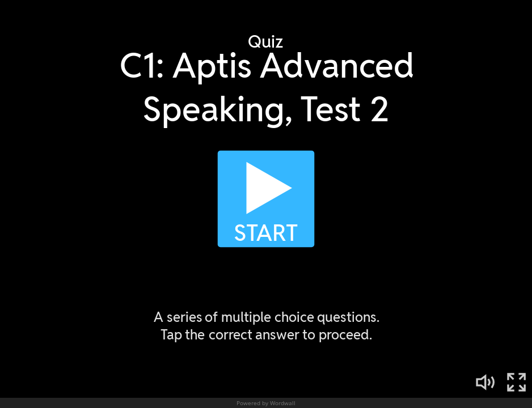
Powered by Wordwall (266, 403)
